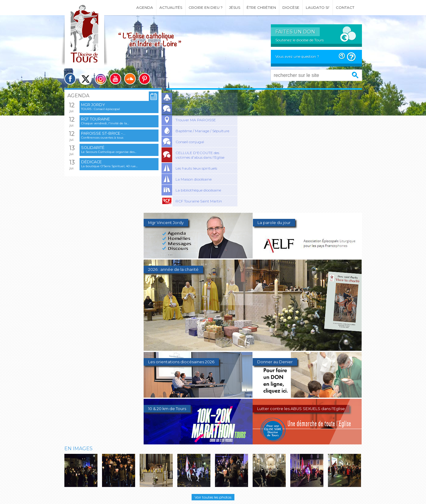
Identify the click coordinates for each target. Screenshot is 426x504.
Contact (345, 7)
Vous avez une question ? (297, 56)
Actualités (171, 7)
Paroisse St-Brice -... (103, 133)
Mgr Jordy (93, 105)
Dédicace (91, 162)
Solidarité (93, 148)
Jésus (235, 7)
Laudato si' (318, 7)
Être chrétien (261, 7)
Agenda (145, 7)
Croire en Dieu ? (206, 7)
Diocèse (291, 7)
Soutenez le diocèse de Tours (300, 40)
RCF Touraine (95, 119)
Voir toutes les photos (213, 497)
